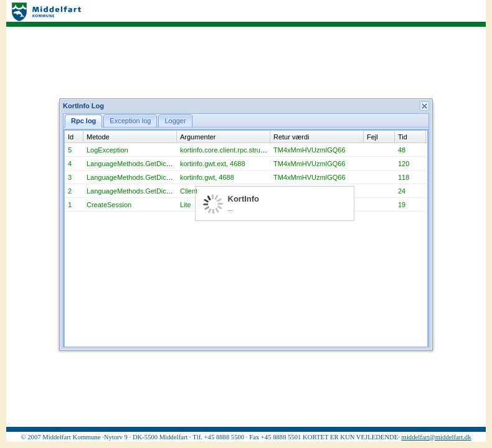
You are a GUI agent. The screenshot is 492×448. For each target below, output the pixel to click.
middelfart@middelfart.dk (437, 437)
